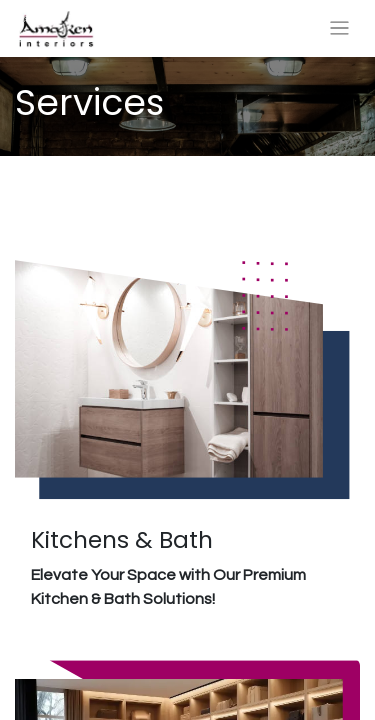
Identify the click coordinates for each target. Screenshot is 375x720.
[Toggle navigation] (339, 28)
